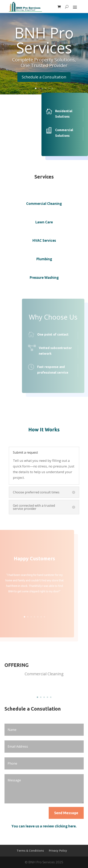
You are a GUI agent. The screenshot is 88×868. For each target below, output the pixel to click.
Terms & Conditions (30, 851)
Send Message (66, 813)
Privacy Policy (58, 851)
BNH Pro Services (44, 40)
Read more (44, 686)
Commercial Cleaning (44, 674)
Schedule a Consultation (44, 77)
